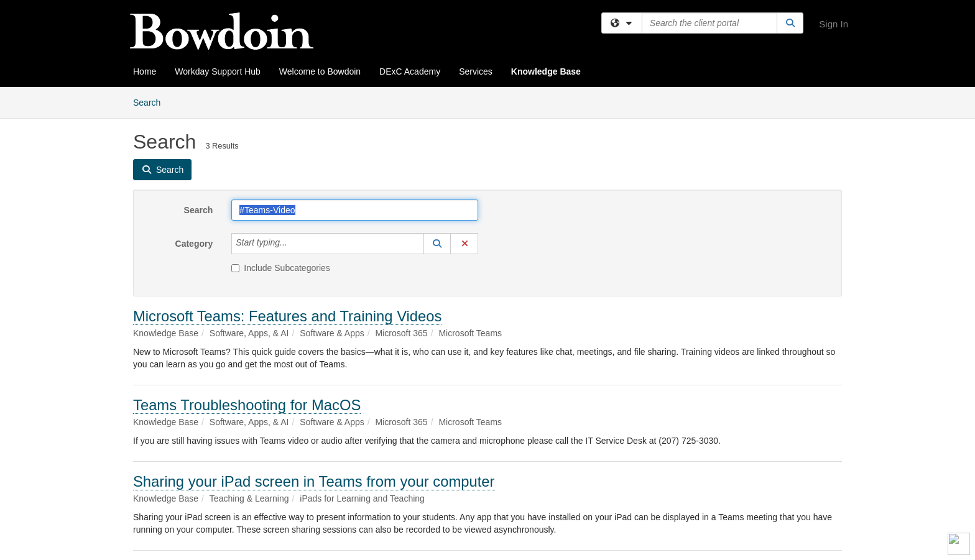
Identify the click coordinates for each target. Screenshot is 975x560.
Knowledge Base (546, 71)
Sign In (834, 24)
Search (151, 102)
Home (145, 71)
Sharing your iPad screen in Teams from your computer (314, 481)
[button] (437, 244)
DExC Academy (410, 71)
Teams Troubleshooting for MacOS (247, 405)
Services (476, 71)
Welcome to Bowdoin (320, 71)
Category (194, 244)
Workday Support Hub (217, 71)
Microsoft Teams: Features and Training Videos (287, 316)
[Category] (294, 244)
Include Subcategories (281, 268)
